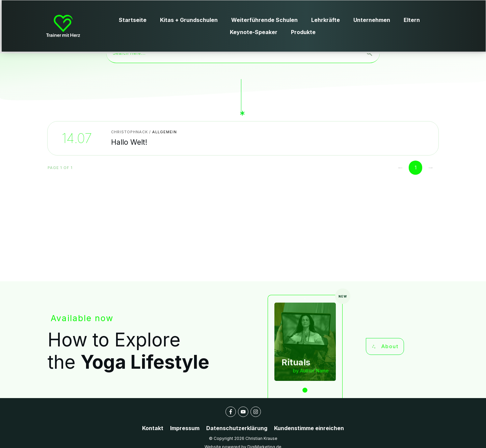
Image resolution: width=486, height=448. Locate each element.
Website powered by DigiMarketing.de (243, 437)
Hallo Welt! (144, 129)
